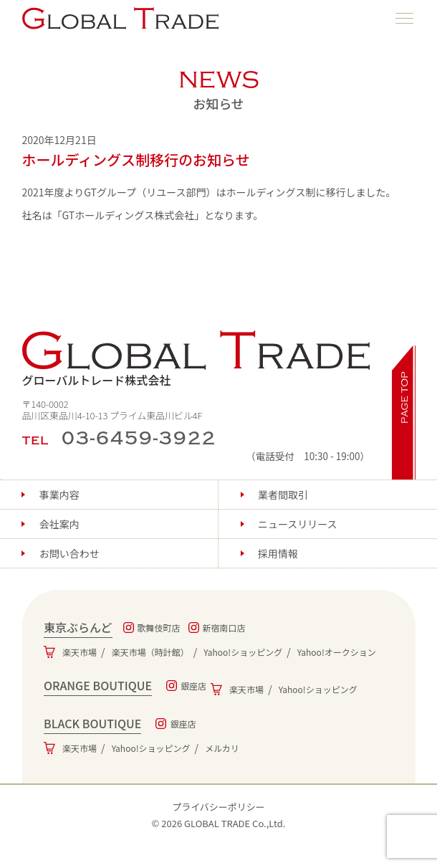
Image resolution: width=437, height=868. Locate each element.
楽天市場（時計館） (150, 652)
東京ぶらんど (78, 627)
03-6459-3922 (139, 439)
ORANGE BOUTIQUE (98, 685)
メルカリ (222, 748)
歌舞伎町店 (159, 628)
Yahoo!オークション (337, 652)
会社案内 (59, 524)
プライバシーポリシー (218, 807)
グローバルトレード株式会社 (196, 359)
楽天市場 (80, 652)
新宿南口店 (224, 628)
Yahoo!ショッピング (243, 652)
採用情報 (278, 553)
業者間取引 (283, 495)
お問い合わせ (69, 553)
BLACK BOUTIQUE (92, 723)
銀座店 (193, 686)
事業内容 (59, 495)
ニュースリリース (298, 524)
